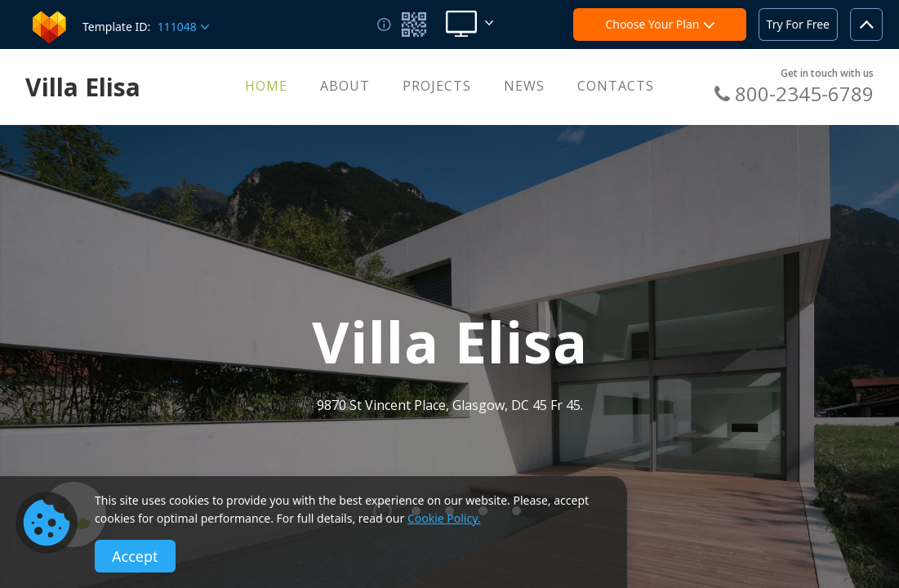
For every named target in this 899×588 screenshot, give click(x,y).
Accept (135, 556)
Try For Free (798, 24)
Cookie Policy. (444, 518)
